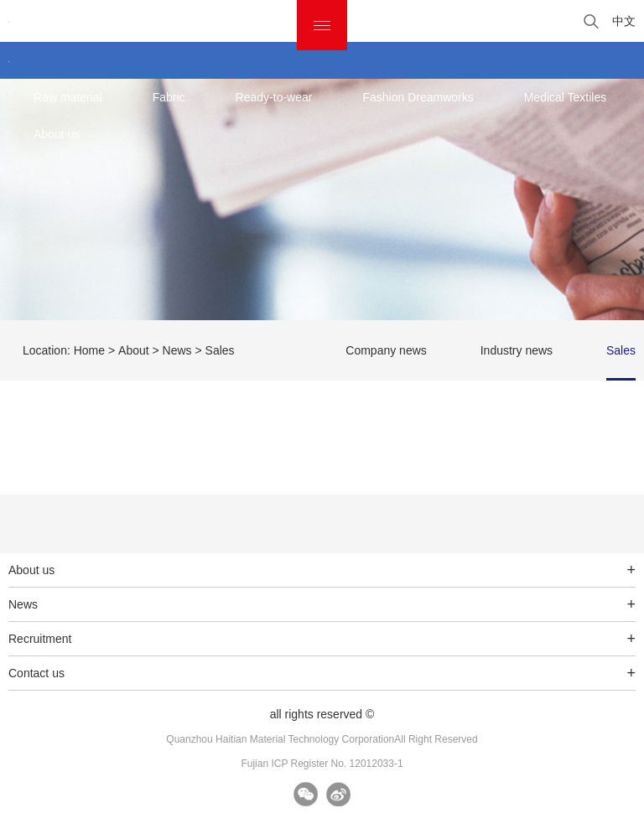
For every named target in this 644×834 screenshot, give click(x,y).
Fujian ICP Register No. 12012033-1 (322, 764)
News (177, 350)
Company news (386, 350)
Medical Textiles (566, 97)
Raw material (68, 97)
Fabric (169, 97)
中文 (624, 21)
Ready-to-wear (274, 97)
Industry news (517, 350)
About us (57, 134)
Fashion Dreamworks (418, 97)
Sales (621, 350)
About (134, 350)
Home (89, 350)
